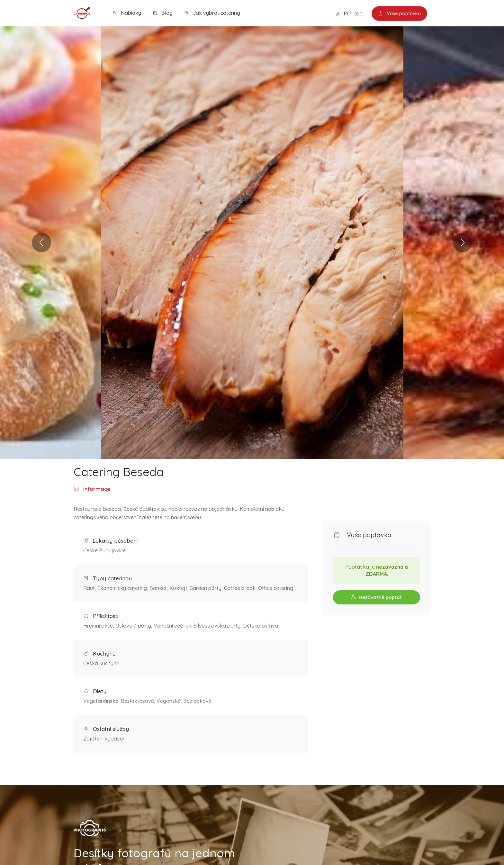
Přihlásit (348, 14)
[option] (252, 243)
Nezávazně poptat (377, 597)
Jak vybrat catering (212, 13)
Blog (163, 13)
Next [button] (460, 243)
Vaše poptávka (399, 14)
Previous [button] (44, 243)
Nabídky (127, 13)
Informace (92, 489)
